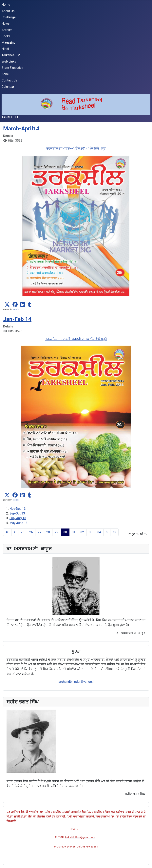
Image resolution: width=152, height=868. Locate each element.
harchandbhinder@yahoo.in (76, 682)
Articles (7, 30)
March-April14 (21, 129)
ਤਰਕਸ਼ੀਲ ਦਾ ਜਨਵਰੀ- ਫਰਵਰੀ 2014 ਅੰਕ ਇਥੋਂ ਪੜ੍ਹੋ (76, 339)
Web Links (9, 61)
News (6, 24)
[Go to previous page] (15, 532)
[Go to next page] (107, 532)
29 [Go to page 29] (57, 532)
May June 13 (19, 523)
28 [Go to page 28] (48, 532)
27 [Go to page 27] (40, 532)
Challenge (9, 17)
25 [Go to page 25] (23, 532)
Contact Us (9, 80)
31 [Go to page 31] (74, 532)
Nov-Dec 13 (18, 509)
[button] (7, 305)
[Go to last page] (114, 532)
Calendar (8, 87)
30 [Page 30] (65, 532)
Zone (5, 74)
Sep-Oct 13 (17, 513)
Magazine (9, 43)
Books (6, 36)
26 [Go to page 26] (31, 532)
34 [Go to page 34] (99, 532)
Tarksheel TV (11, 55)
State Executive (12, 68)
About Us (8, 11)
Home (6, 5)
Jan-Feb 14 (17, 319)
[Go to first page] (7, 532)
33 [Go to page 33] (91, 532)
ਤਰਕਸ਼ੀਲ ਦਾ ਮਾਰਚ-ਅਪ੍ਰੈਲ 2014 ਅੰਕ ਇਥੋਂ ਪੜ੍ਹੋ (76, 148)
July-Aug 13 (18, 518)
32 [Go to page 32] (82, 532)
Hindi (5, 49)
